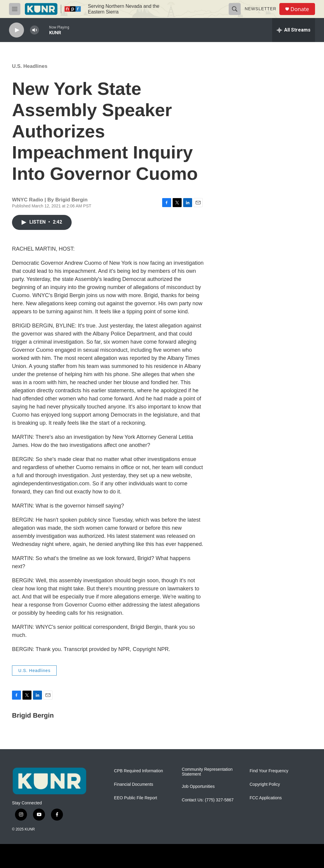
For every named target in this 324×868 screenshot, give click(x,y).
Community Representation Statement (207, 772)
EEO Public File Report (135, 798)
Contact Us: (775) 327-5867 (208, 800)
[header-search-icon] (235, 9)
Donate (300, 9)
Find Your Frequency (269, 771)
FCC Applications (266, 798)
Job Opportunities (198, 787)
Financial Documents (134, 784)
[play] (16, 30)
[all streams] (294, 30)
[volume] (34, 30)
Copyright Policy (265, 784)
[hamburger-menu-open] (15, 9)
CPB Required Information (138, 771)
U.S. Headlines (30, 66)
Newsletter (260, 9)
